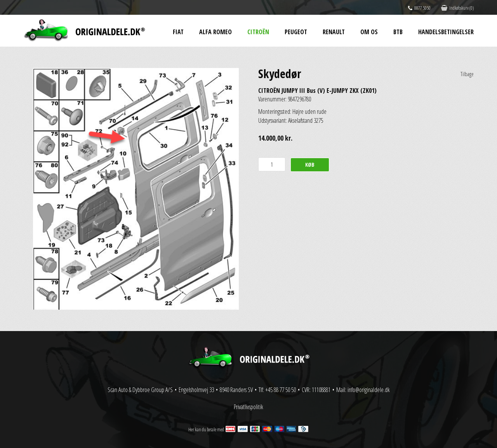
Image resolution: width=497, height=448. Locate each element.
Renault (334, 32)
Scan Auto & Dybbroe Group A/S (140, 390)
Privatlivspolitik (248, 407)
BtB (398, 32)
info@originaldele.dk (369, 390)
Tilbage (467, 74)
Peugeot (296, 32)
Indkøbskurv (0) (457, 8)
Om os (369, 32)
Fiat (178, 32)
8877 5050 (419, 8)
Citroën (258, 32)
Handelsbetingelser (446, 32)
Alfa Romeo (215, 32)
